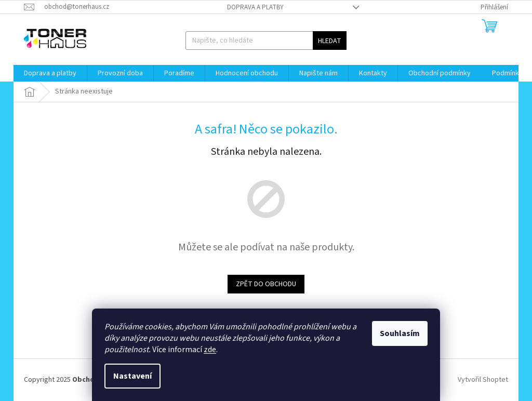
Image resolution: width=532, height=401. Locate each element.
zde (210, 350)
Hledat (330, 41)
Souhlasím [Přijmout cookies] (400, 333)
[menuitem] (50, 73)
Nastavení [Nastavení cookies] (132, 376)
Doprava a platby (255, 7)
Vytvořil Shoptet (483, 380)
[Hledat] (266, 41)
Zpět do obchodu (266, 284)
